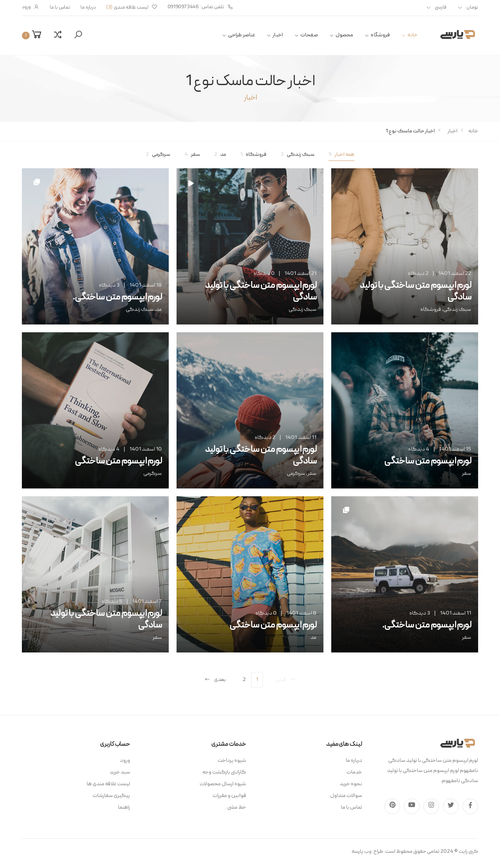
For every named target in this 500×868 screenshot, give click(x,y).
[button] (78, 35)
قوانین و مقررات (229, 796)
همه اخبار (341, 155)
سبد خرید (120, 772)
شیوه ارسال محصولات (223, 784)
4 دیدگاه (419, 449)
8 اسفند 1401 (301, 613)
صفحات (309, 35)
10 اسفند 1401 (146, 449)
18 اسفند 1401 (146, 285)
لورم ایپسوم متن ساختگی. (117, 298)
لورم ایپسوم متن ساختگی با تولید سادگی (415, 292)
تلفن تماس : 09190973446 (200, 7)
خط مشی (237, 807)
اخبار (278, 35)
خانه (412, 35)
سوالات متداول (346, 796)
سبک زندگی (297, 155)
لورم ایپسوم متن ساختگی (428, 462)
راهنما (124, 807)
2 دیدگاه (418, 274)
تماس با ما (60, 8)
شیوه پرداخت (232, 761)
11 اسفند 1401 (301, 438)
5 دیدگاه (112, 602)
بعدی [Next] (215, 680)
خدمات (354, 772)
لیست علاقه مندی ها (108, 784)
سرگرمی (158, 155)
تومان (472, 8)
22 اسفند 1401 (455, 274)
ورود (31, 7)
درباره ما (88, 8)
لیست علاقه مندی (132, 8)
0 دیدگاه (264, 274)
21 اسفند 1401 (300, 274)
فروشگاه (380, 35)
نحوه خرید (351, 784)
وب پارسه (362, 852)
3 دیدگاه (109, 285)
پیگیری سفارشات (111, 796)
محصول (345, 35)
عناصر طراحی (242, 35)
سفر (192, 155)
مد (220, 155)
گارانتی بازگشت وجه (224, 772)
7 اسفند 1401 (147, 602)
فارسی (441, 8)
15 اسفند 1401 (455, 449)
